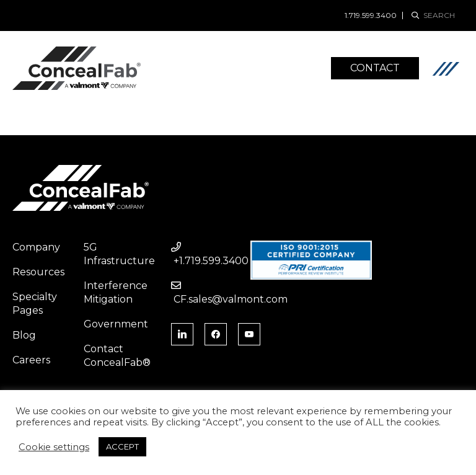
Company (36, 247)
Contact (375, 68)
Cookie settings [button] (54, 447)
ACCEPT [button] (122, 446)
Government (116, 324)
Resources (38, 272)
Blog (24, 335)
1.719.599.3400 (371, 15)
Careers (31, 360)
